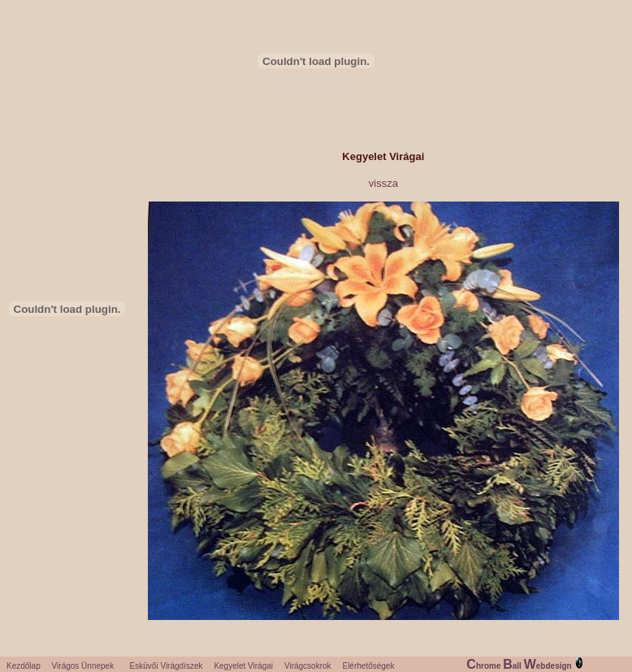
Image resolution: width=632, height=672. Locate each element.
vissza (383, 183)
